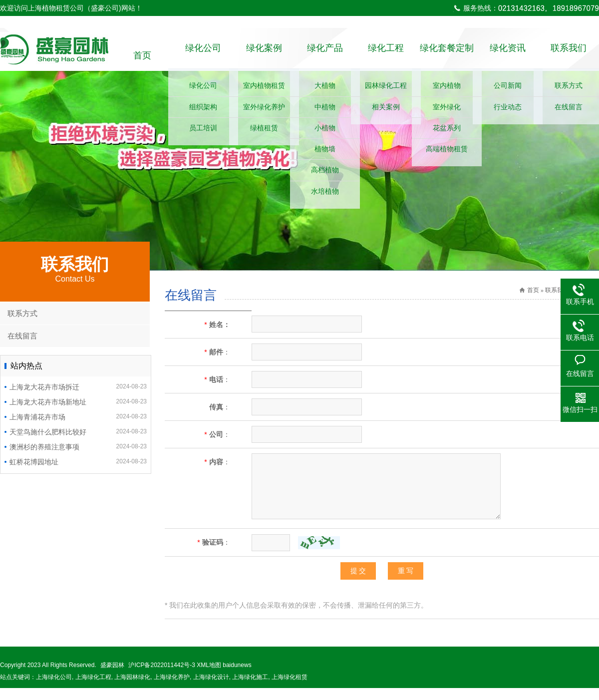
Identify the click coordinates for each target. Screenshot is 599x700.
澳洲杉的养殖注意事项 (78, 458)
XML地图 (209, 677)
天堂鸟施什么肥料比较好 (78, 443)
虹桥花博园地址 (78, 473)
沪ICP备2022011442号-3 (161, 677)
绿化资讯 (508, 55)
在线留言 (22, 348)
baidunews (237, 677)
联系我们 (569, 55)
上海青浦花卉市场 (78, 428)
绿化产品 (325, 55)
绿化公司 (203, 55)
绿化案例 (264, 55)
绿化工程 (386, 55)
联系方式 (22, 325)
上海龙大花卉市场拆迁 (78, 398)
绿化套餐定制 (447, 55)
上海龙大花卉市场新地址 (78, 413)
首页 (142, 55)
